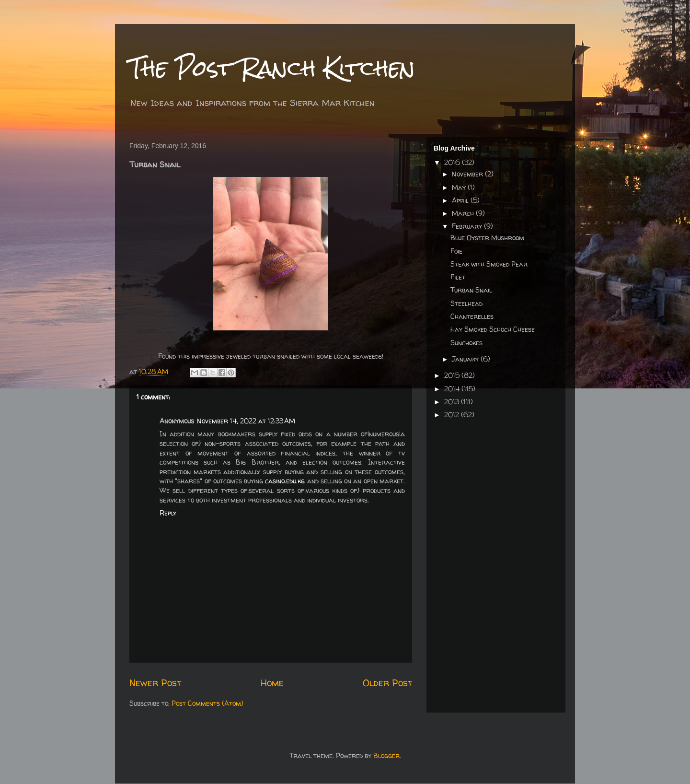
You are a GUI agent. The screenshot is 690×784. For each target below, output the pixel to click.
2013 (453, 402)
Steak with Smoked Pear (489, 264)
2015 (453, 375)
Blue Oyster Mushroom (487, 238)
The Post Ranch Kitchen (272, 68)
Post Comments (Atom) (207, 703)
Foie (456, 251)
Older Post (387, 683)
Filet (458, 277)
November (468, 174)
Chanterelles (472, 316)
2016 (453, 162)
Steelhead (466, 303)
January (466, 359)
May (460, 187)
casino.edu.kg (285, 481)
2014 (453, 389)
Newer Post (155, 683)
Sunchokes (466, 343)
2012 (453, 415)
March (464, 213)
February (468, 226)
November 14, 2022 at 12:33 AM (246, 421)
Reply (168, 513)
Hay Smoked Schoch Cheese (493, 329)
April (461, 200)
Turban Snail (471, 290)
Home (272, 683)
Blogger (386, 755)
